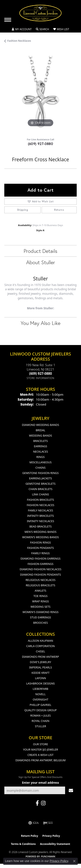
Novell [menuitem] (41, 694)
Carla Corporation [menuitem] (40, 646)
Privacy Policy (51, 836)
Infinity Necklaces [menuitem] (40, 521)
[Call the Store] (41, 373)
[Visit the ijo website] (48, 823)
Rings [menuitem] (40, 457)
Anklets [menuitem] (41, 591)
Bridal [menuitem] (40, 430)
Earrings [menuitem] (41, 446)
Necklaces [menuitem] (41, 452)
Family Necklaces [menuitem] (40, 510)
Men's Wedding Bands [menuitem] (40, 532)
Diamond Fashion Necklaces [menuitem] (40, 569)
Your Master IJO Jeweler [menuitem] (40, 750)
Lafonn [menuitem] (40, 678)
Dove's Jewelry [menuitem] (40, 662)
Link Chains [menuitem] (40, 494)
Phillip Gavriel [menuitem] (40, 705)
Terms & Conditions (23, 844)
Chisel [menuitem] (40, 651)
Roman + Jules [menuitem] (40, 715)
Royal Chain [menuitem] (40, 721)
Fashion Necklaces (19, 41)
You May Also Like (40, 323)
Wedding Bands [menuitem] (40, 435)
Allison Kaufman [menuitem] (41, 641)
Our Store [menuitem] (41, 744)
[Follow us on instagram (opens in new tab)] (43, 803)
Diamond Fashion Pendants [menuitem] (40, 575)
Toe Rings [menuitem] (41, 596)
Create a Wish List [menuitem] (40, 755)
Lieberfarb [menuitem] (40, 689)
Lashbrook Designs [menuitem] (40, 683)
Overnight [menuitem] (40, 699)
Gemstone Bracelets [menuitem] (40, 484)
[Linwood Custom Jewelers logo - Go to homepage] (41, 13)
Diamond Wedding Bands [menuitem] (40, 425)
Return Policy (30, 836)
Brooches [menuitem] (41, 623)
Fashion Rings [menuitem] (40, 542)
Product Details (40, 251)
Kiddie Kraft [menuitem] (41, 673)
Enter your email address (40, 783)
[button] (22, 29)
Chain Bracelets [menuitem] (40, 489)
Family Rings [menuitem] (41, 553)
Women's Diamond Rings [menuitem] (41, 612)
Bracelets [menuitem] (40, 441)
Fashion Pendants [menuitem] (40, 548)
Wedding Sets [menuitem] (40, 607)
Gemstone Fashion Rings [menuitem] (40, 473)
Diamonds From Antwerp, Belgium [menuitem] (41, 760)
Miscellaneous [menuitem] (40, 462)
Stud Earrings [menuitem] (41, 617)
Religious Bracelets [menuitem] (40, 585)
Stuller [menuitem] (41, 726)
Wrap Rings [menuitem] (40, 601)
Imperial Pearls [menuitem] (40, 667)
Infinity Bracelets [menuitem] (40, 516)
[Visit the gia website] (34, 823)
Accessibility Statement (55, 844)
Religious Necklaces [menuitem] (40, 580)
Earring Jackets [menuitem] (40, 478)
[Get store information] (40, 378)
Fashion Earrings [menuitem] (40, 564)
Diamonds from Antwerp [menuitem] (40, 657)
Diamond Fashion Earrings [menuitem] (41, 558)
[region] (40, 92)
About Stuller (41, 262)
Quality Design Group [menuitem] (40, 710)
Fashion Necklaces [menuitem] (40, 505)
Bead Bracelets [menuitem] (41, 526)
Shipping (22, 210)
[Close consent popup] (74, 861)
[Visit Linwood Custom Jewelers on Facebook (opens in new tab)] (37, 803)
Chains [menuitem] (40, 468)
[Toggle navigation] (8, 20)
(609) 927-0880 (41, 144)
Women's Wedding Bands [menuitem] (40, 537)
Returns (59, 210)
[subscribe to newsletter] (71, 790)
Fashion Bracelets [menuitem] (41, 500)
